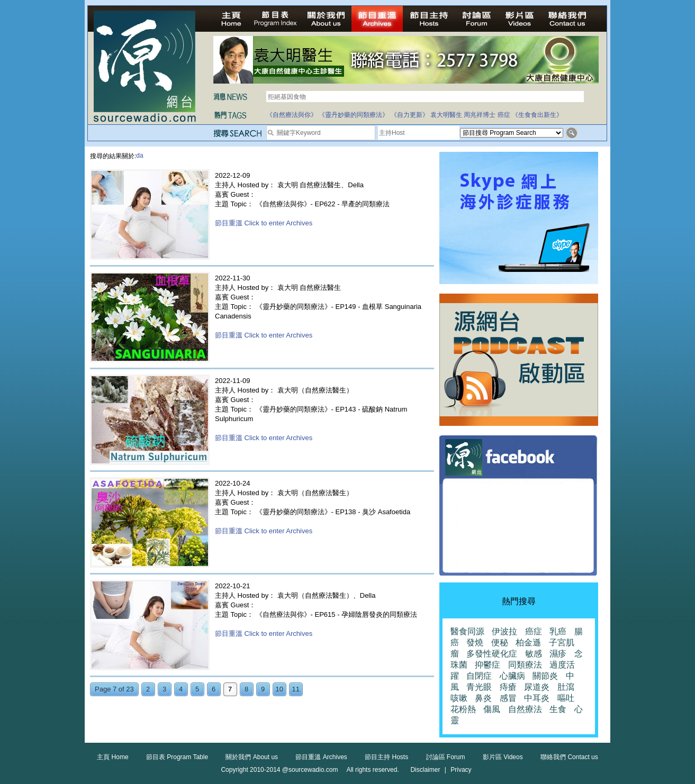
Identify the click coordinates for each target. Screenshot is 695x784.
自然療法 (525, 709)
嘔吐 (566, 698)
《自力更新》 (410, 115)
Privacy (461, 770)
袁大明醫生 (446, 115)
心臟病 (512, 676)
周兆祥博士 (480, 115)
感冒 (508, 698)
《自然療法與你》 (292, 115)
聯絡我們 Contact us (569, 757)
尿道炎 (537, 687)
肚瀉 (566, 687)
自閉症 (479, 676)
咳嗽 (459, 698)
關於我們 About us (252, 757)
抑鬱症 (488, 665)
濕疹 (558, 654)
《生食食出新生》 (537, 115)
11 (296, 689)
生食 (558, 709)
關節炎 (545, 676)
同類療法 (525, 665)
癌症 (504, 115)
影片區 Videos (503, 757)
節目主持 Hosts (386, 757)
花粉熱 (463, 709)
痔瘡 (508, 687)
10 (279, 689)
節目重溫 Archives (321, 757)
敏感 (534, 654)
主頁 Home (112, 757)
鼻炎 (483, 698)
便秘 (500, 642)
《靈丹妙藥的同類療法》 (354, 115)
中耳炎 (537, 698)
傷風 (492, 709)
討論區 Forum (446, 757)
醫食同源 (467, 631)
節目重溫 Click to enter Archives (264, 223)
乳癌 (558, 631)
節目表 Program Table (177, 757)
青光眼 (479, 687)
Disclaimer (425, 770)
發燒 (475, 642)
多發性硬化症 (492, 654)
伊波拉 (504, 631)
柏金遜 (528, 642)
